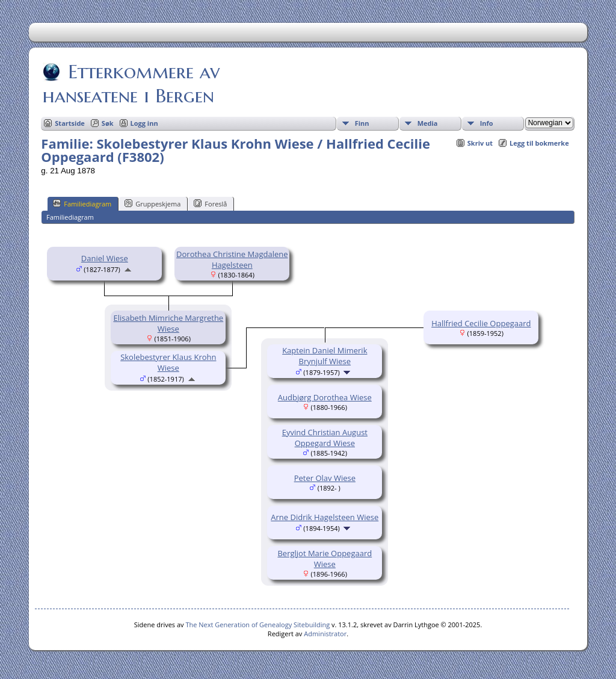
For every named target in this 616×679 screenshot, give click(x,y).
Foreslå (210, 203)
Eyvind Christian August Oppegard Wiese (325, 438)
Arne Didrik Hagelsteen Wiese (325, 517)
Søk (108, 123)
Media (428, 123)
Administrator (325, 634)
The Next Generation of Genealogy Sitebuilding (257, 625)
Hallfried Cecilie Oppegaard (481, 323)
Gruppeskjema (152, 203)
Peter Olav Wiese (325, 478)
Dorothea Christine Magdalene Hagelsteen (232, 259)
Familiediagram (82, 203)
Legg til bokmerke (539, 143)
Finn (362, 123)
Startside (70, 123)
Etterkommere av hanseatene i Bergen (131, 84)
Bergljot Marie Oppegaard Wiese (325, 559)
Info (487, 123)
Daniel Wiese (105, 258)
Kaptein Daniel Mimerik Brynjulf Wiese (325, 356)
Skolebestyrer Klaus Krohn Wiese (168, 362)
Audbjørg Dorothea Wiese (325, 397)
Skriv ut (480, 143)
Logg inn (144, 123)
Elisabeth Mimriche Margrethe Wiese (168, 323)
